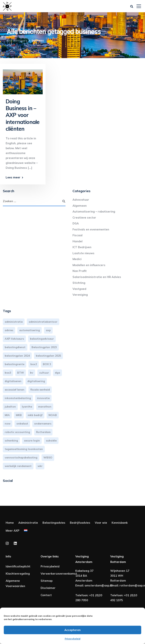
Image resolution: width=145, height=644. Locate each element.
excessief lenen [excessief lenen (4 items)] (15, 390)
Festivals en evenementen (91, 229)
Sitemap (47, 581)
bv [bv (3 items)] (32, 373)
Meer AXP (13, 531)
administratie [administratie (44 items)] (14, 322)
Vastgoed (79, 289)
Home (10, 523)
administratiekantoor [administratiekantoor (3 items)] (43, 322)
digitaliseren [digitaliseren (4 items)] (13, 381)
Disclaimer (48, 588)
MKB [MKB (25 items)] (19, 415)
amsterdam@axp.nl (99, 585)
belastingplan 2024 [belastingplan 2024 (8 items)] (17, 356)
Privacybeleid (73, 639)
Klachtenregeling (18, 574)
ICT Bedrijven (82, 247)
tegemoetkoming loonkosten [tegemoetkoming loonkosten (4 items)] (24, 449)
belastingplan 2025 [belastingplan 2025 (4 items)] (48, 356)
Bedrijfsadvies (80, 523)
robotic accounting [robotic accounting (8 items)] (17, 432)
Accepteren (72, 630)
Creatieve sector (84, 218)
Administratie (28, 523)
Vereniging (80, 295)
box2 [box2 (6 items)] (34, 364)
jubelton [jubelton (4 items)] (10, 407)
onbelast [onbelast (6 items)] (22, 424)
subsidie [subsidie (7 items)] (51, 441)
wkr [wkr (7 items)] (40, 466)
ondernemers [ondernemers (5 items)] (43, 424)
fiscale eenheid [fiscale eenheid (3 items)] (40, 390)
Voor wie (101, 523)
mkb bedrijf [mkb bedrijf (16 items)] (35, 415)
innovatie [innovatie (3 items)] (43, 398)
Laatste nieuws (83, 253)
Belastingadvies (54, 523)
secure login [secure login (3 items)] (32, 441)
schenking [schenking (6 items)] (11, 441)
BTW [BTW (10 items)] (21, 373)
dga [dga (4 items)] (57, 373)
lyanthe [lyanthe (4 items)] (27, 407)
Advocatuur (81, 200)
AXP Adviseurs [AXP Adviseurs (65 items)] (14, 339)
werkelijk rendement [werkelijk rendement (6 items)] (18, 466)
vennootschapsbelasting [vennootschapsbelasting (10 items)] (21, 457)
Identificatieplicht (18, 566)
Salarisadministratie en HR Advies (97, 277)
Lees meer (13, 177)
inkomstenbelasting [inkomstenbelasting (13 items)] (18, 398)
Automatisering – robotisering (94, 211)
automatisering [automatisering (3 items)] (30, 330)
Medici (77, 259)
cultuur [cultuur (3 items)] (44, 373)
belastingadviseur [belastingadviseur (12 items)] (42, 339)
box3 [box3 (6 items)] (8, 373)
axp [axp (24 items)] (48, 330)
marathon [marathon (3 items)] (45, 407)
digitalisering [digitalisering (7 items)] (36, 381)
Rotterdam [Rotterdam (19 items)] (43, 432)
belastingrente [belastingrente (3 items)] (15, 364)
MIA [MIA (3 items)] (7, 415)
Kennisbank (120, 523)
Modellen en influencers (89, 265)
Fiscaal (78, 235)
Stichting (79, 283)
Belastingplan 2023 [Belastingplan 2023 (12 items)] (44, 347)
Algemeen (80, 206)
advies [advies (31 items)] (9, 330)
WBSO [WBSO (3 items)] (48, 457)
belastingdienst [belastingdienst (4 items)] (15, 347)
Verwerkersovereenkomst (59, 574)
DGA (76, 223)
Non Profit (80, 271)
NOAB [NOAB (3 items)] (53, 415)
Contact (46, 595)
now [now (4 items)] (8, 424)
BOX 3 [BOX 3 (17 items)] (47, 364)
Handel (78, 241)
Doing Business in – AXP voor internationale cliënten (23, 115)
